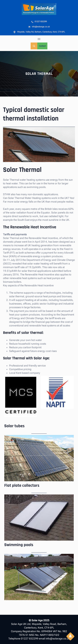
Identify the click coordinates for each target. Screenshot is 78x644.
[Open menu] (39, 39)
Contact (42, 46)
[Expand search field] (34, 46)
